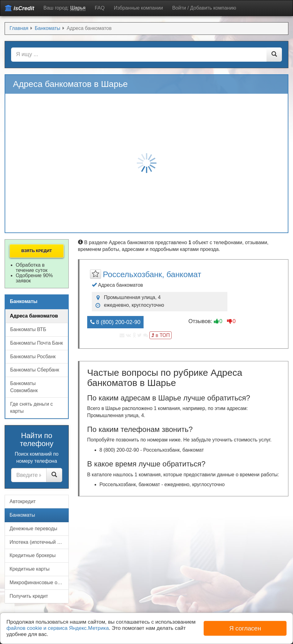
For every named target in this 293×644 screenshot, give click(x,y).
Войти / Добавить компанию (204, 8)
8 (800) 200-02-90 (115, 322)
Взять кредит (37, 251)
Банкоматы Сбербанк (35, 370)
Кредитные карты (30, 569)
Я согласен (245, 628)
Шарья (78, 8)
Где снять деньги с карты (32, 408)
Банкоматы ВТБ (28, 329)
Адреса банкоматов (34, 316)
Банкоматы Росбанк (33, 357)
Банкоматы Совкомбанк (24, 387)
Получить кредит (29, 596)
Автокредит (23, 501)
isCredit (20, 8)
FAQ (100, 8)
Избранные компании (138, 8)
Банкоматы (22, 515)
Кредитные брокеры (33, 555)
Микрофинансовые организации (39, 582)
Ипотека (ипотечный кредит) (39, 542)
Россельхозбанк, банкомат (152, 274)
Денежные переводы (33, 529)
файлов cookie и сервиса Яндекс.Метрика (58, 628)
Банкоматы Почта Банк (37, 343)
